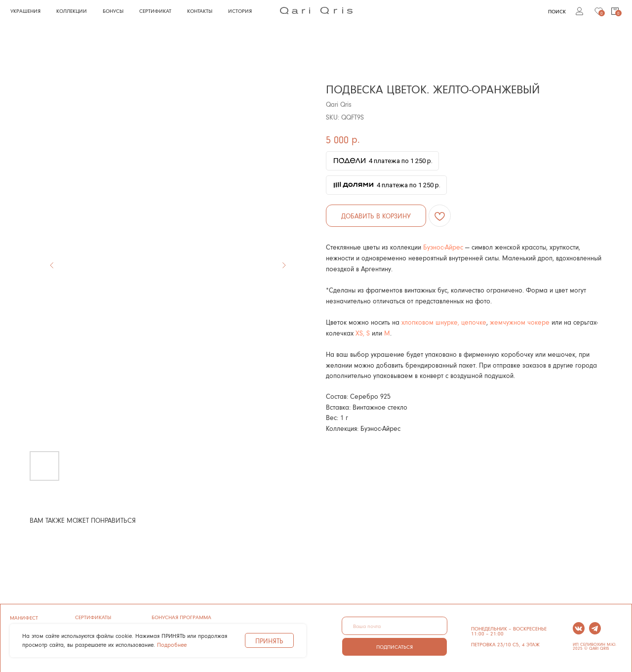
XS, (360, 333)
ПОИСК (557, 11)
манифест (24, 617)
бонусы (113, 11)
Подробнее (172, 645)
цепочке (473, 322)
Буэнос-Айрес (443, 247)
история (240, 11)
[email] (394, 626)
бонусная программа (181, 617)
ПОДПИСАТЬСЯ (395, 647)
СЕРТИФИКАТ (155, 11)
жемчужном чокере (521, 322)
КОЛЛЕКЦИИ (72, 11)
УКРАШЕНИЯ (25, 11)
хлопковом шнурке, (430, 322)
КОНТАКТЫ (200, 11)
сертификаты (93, 617)
